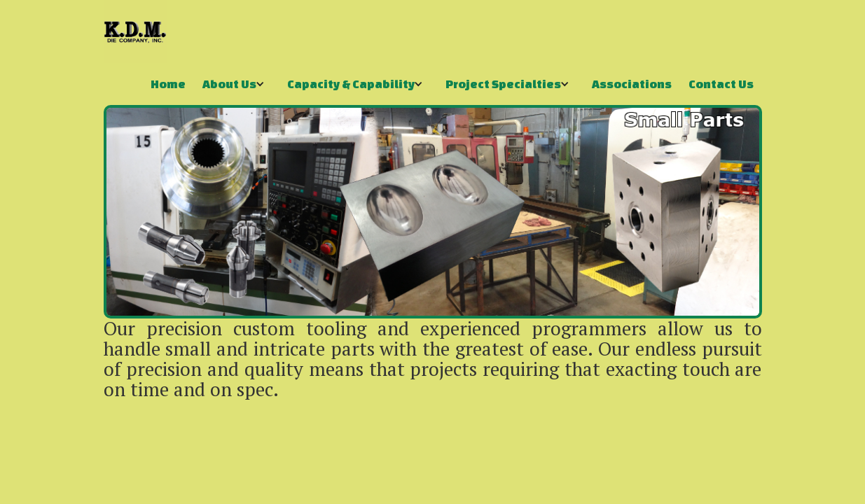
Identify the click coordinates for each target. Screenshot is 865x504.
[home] (135, 31)
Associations (632, 84)
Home (168, 84)
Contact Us (721, 84)
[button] (236, 84)
